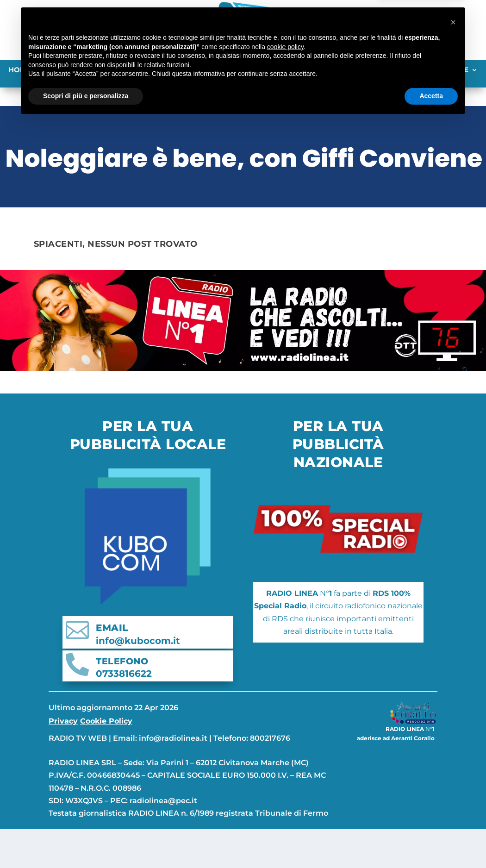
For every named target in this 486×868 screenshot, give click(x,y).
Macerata (209, 70)
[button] (453, 769)
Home (20, 70)
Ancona (57, 70)
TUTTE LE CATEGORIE (430, 70)
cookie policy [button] (285, 793)
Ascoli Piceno (113, 70)
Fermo (165, 70)
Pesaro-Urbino (270, 70)
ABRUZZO (330, 70)
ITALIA (370, 70)
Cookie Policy (106, 732)
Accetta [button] (431, 843)
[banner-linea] (243, 379)
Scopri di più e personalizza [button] (86, 843)
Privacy (63, 732)
